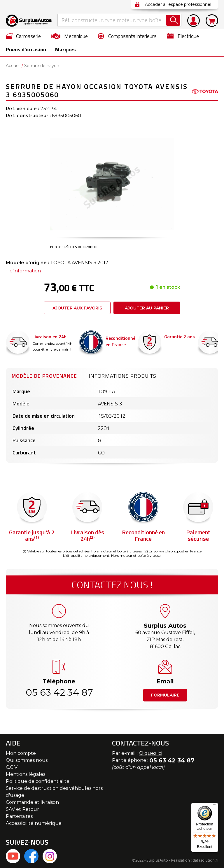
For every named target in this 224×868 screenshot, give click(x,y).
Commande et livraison (32, 802)
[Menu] (215, 806)
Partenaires (19, 816)
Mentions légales (26, 774)
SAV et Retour (22, 809)
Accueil (13, 66)
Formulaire (165, 695)
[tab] (44, 375)
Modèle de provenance (44, 376)
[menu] (112, 43)
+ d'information (23, 271)
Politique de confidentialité (38, 781)
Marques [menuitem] (64, 49)
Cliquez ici (150, 753)
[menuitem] (23, 36)
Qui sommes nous (27, 760)
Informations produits (123, 376)
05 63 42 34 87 (59, 692)
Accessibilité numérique (34, 823)
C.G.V (12, 767)
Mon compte (21, 753)
